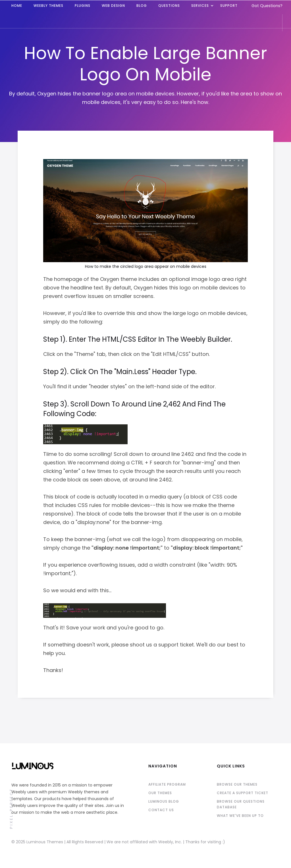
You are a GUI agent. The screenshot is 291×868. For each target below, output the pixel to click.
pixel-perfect (11, 808)
